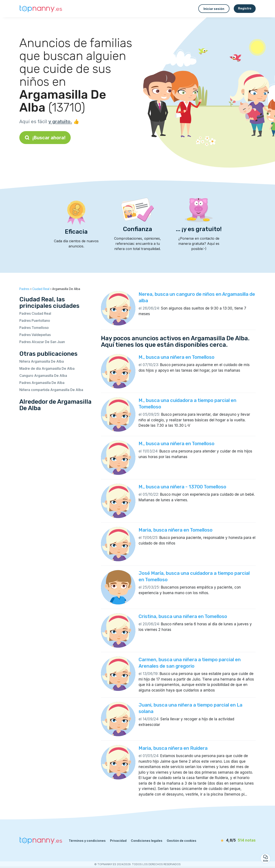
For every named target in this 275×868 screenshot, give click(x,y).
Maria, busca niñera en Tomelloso (176, 530)
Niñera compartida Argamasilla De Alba (51, 390)
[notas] (231, 840)
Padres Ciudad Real (35, 313)
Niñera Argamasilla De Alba (42, 361)
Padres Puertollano (35, 321)
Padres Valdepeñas (35, 335)
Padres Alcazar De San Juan (42, 342)
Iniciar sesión (214, 9)
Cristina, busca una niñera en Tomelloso (183, 616)
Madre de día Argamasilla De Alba (47, 368)
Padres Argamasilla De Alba (42, 383)
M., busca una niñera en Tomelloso (176, 357)
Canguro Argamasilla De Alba (43, 376)
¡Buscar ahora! (45, 138)
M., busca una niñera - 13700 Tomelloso (182, 487)
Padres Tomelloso (34, 328)
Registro (245, 8)
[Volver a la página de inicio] (41, 9)
